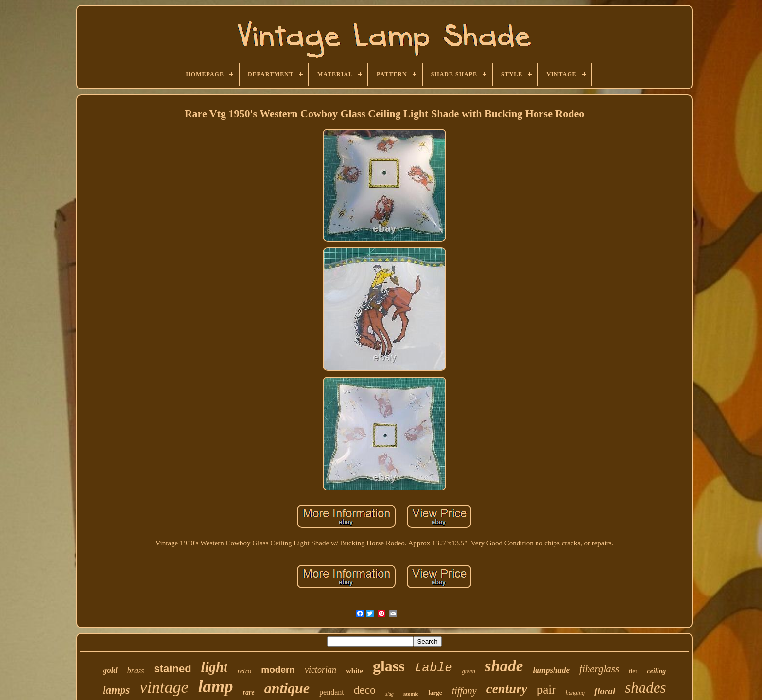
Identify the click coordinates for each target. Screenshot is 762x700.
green (469, 671)
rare (249, 692)
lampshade (552, 670)
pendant (332, 692)
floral (605, 691)
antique (287, 688)
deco (365, 690)
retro (244, 671)
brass (136, 671)
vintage (164, 687)
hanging (575, 693)
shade (504, 666)
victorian (320, 670)
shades (645, 688)
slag (390, 694)
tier (633, 671)
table (433, 668)
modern (278, 670)
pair (546, 690)
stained (173, 669)
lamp (216, 687)
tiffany (464, 691)
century (507, 689)
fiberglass (599, 669)
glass (389, 666)
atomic (411, 694)
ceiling (656, 671)
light (215, 667)
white (355, 671)
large (435, 692)
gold (110, 670)
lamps (116, 690)
